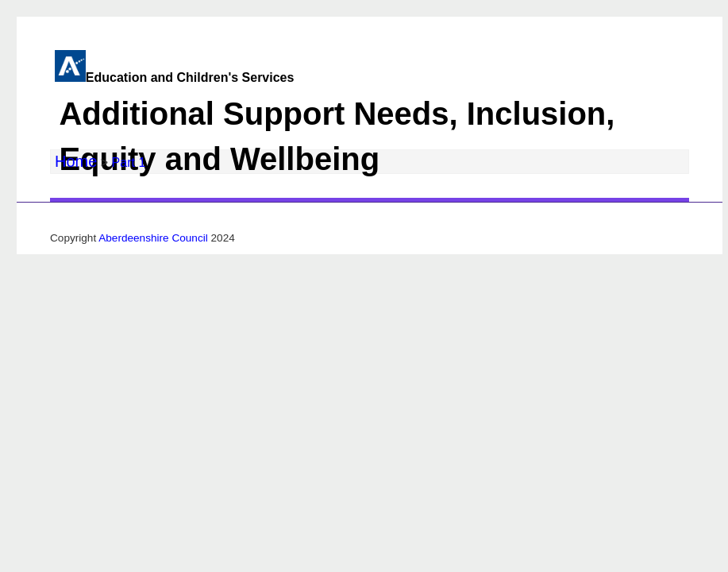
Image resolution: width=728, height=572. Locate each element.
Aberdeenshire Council (153, 238)
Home (76, 161)
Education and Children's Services (360, 128)
